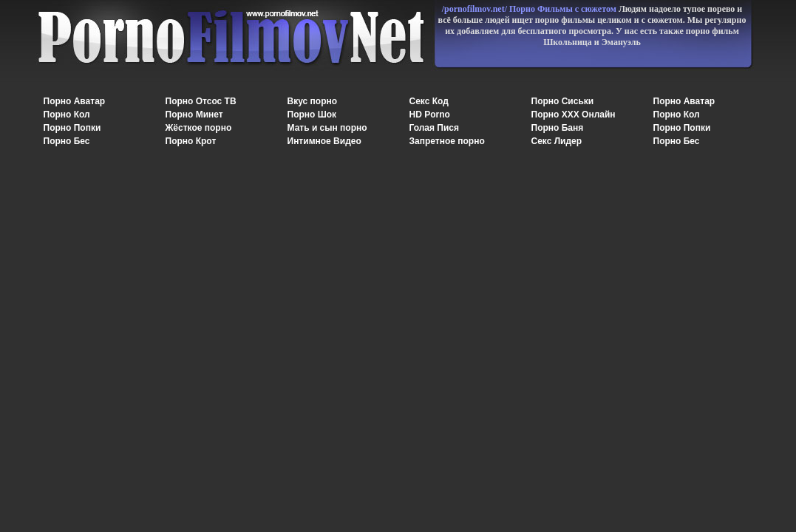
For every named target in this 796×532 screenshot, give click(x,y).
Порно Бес (67, 141)
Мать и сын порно (327, 128)
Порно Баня (558, 128)
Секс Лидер (557, 141)
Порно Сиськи (563, 101)
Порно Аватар (75, 101)
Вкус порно (313, 101)
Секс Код (429, 101)
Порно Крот (191, 141)
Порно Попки (72, 128)
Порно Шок (312, 115)
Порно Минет (194, 115)
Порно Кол (67, 115)
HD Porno (430, 115)
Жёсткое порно (199, 128)
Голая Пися (435, 128)
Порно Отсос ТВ (201, 101)
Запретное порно (447, 141)
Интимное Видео (324, 141)
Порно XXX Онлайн (574, 115)
